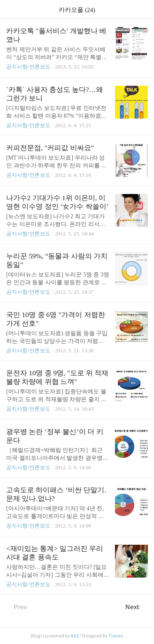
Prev (17, 607)
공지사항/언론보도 (28, 67)
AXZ (75, 636)
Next (137, 607)
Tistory (116, 636)
